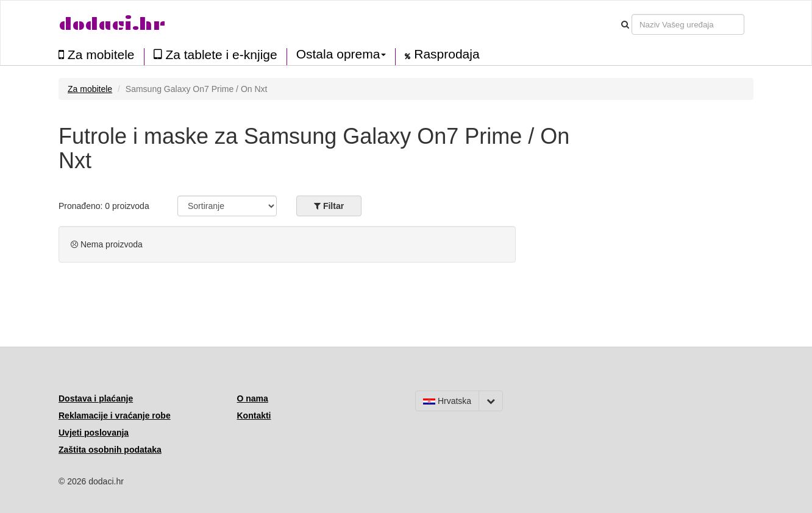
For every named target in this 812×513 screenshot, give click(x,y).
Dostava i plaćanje (96, 398)
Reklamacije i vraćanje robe (115, 416)
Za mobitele (97, 55)
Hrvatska (447, 401)
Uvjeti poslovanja (94, 433)
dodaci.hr (112, 24)
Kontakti (254, 416)
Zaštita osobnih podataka (110, 450)
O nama (253, 398)
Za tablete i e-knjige (215, 55)
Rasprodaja (442, 54)
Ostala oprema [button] (341, 54)
